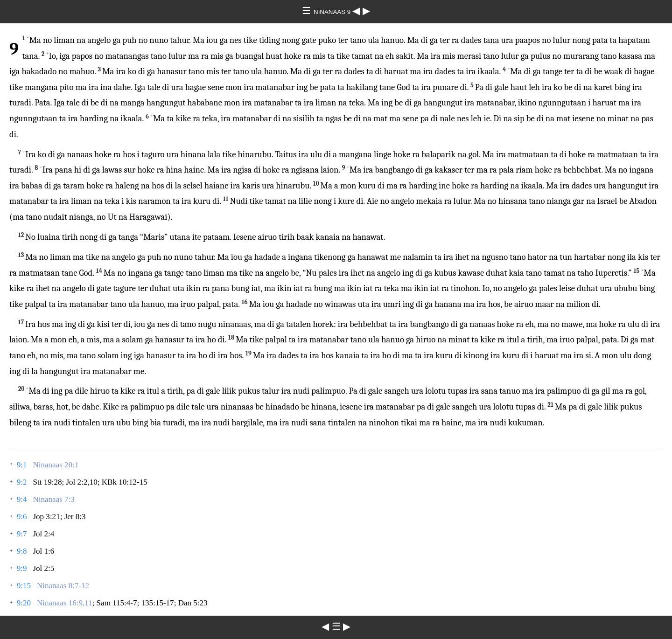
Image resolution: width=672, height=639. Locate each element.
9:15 (24, 586)
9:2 (22, 482)
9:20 (24, 603)
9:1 (22, 465)
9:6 (22, 517)
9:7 (22, 534)
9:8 (22, 551)
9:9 (22, 568)
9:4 (22, 499)
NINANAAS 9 (333, 12)
